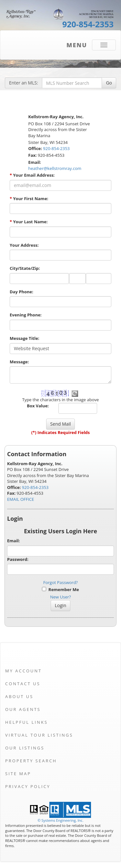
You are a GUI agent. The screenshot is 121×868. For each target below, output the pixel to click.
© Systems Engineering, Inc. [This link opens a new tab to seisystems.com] (60, 820)
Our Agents (23, 709)
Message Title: (25, 338)
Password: (18, 559)
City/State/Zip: (25, 268)
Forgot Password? (60, 582)
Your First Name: (29, 199)
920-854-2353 (88, 24)
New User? (60, 597)
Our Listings (25, 748)
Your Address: (24, 245)
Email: (14, 541)
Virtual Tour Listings (39, 735)
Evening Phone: (26, 315)
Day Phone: (21, 292)
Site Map (18, 774)
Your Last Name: (29, 222)
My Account (23, 671)
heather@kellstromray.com (55, 168)
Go (109, 83)
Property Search (31, 761)
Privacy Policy (28, 786)
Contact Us (23, 684)
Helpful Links (26, 722)
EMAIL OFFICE (21, 499)
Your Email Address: (32, 175)
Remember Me (60, 589)
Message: (19, 362)
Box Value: (38, 406)
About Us (19, 696)
